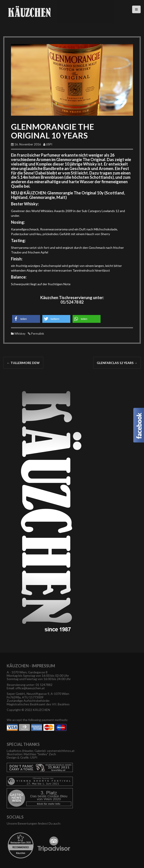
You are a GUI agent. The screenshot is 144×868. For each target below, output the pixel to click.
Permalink (37, 334)
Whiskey (20, 334)
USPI (49, 144)
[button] (26, 319)
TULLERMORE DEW (23, 363)
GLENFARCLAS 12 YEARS (117, 363)
